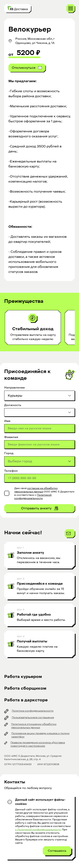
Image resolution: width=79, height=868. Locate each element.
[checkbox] (7, 493)
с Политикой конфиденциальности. (38, 830)
